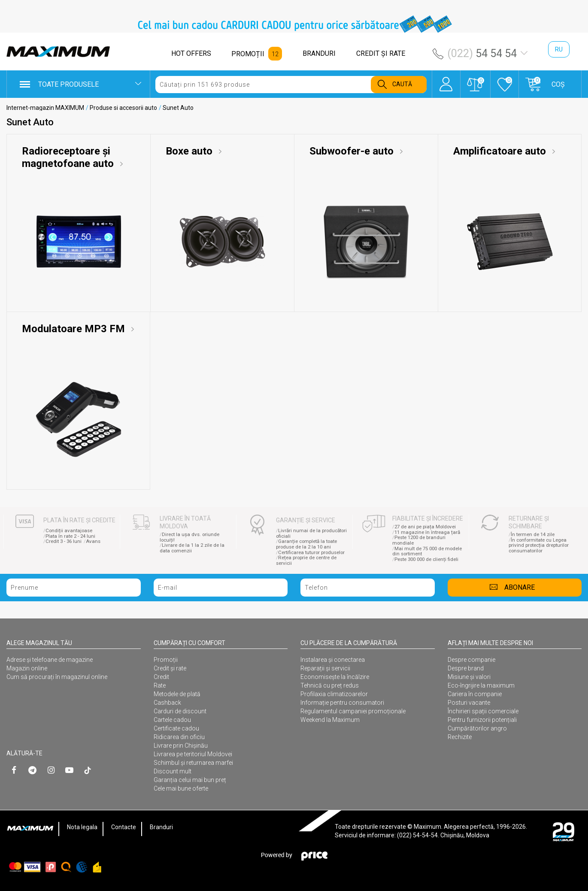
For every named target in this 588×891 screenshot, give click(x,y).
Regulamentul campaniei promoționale (353, 711)
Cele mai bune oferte (181, 788)
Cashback (167, 703)
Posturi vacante (469, 703)
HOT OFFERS (191, 53)
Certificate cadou (176, 728)
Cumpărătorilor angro (477, 728)
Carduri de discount (180, 711)
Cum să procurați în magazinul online (57, 677)
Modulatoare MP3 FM (75, 329)
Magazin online (27, 668)
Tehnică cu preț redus (330, 685)
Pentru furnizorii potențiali (482, 720)
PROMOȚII (248, 54)
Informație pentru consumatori (342, 703)
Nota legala (82, 827)
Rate (160, 685)
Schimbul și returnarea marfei (193, 763)
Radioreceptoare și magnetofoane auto (69, 157)
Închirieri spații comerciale (483, 711)
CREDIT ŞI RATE (381, 53)
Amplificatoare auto (501, 151)
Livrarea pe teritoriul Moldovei (193, 754)
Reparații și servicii (325, 668)
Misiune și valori (469, 677)
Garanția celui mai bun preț (190, 780)
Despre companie (471, 660)
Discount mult (173, 771)
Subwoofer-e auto (353, 151)
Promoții (166, 660)
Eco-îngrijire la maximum (481, 685)
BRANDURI (319, 53)
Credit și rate (170, 668)
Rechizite (460, 737)
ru (559, 49)
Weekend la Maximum (330, 720)
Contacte (124, 827)
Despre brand (466, 668)
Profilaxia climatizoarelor (334, 694)
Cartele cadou (172, 720)
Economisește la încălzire (335, 677)
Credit (161, 677)
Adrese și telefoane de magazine (50, 660)
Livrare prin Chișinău (181, 746)
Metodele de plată (177, 694)
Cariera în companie (475, 694)
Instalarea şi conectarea (333, 660)
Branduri (161, 827)
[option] (294, 24)
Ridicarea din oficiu (179, 737)
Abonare (520, 587)
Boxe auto (190, 151)
